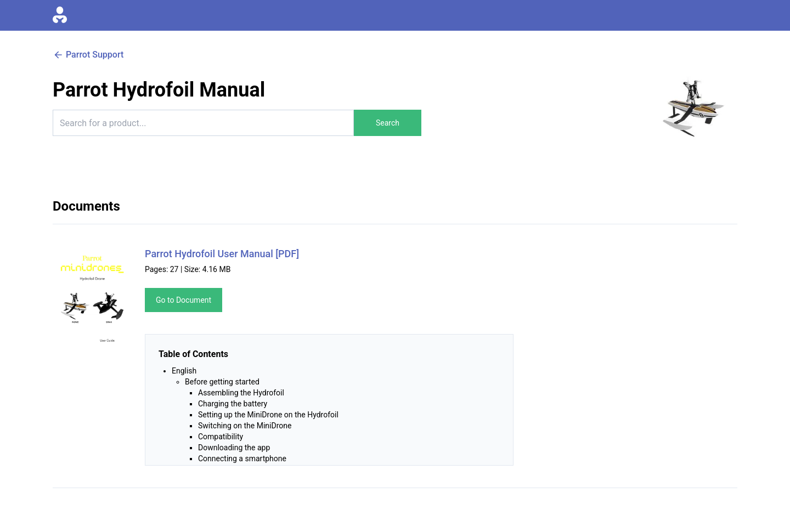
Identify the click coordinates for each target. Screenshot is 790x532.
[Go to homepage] (60, 15)
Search (388, 123)
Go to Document (184, 300)
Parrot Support (88, 55)
